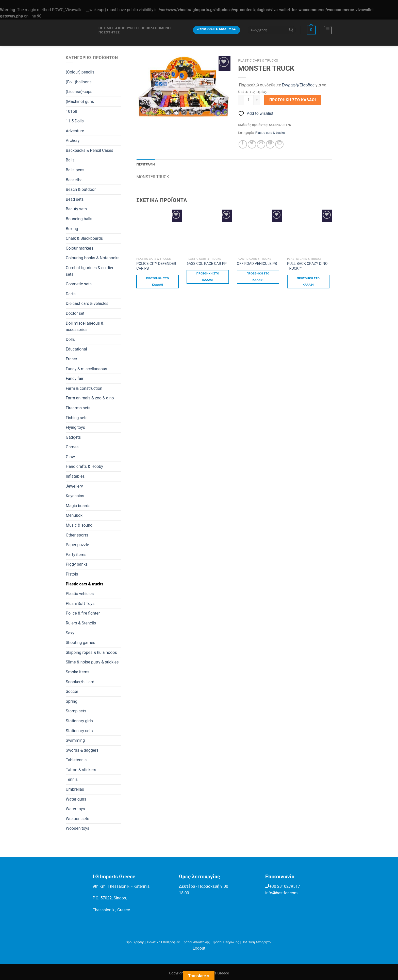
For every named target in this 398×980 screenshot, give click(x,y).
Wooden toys (77, 828)
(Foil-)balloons (79, 82)
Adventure (75, 131)
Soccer (72, 691)
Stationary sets (79, 731)
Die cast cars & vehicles (87, 303)
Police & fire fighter (83, 613)
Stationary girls (79, 721)
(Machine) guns (80, 101)
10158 (71, 111)
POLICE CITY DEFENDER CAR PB (156, 266)
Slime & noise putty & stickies (92, 662)
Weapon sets (77, 819)
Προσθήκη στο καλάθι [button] (158, 281)
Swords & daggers (82, 750)
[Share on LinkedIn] (279, 144)
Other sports (77, 535)
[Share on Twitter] (252, 144)
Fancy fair (75, 378)
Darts (71, 294)
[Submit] (291, 30)
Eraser (71, 359)
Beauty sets (76, 209)
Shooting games (80, 643)
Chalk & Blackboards (84, 238)
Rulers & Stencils (81, 623)
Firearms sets (78, 408)
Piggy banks (77, 564)
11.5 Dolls (75, 121)
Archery (73, 141)
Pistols (72, 574)
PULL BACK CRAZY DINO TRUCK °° (307, 266)
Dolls (70, 339)
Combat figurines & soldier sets (90, 271)
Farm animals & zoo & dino (90, 398)
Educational (76, 349)
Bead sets (75, 199)
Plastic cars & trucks (85, 584)
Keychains (75, 496)
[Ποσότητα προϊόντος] (249, 100)
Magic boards (78, 506)
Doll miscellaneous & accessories (85, 327)
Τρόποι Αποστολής (196, 942)
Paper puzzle (77, 545)
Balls (70, 160)
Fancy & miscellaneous (86, 369)
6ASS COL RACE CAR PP (206, 264)
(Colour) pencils (80, 72)
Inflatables (75, 476)
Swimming (75, 740)
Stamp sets (76, 711)
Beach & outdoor (81, 189)
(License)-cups (79, 92)
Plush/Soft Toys (80, 604)
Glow (70, 457)
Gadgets (73, 437)
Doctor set (75, 313)
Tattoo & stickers (81, 770)
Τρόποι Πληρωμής (226, 942)
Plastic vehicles (80, 594)
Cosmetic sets (79, 284)
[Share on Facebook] (243, 144)
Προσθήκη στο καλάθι (293, 100)
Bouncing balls (79, 219)
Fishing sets (77, 418)
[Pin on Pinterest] (270, 144)
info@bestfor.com (281, 893)
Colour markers (80, 248)
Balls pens (75, 170)
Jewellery (74, 486)
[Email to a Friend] (261, 144)
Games (72, 447)
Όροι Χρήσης (135, 942)
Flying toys (75, 427)
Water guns (76, 799)
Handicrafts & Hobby (84, 466)
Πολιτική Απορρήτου (257, 942)
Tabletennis (76, 760)
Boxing (72, 229)
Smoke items (78, 672)
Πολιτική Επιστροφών (163, 942)
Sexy (70, 633)
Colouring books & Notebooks (93, 258)
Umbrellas (75, 789)
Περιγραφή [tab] (146, 164)
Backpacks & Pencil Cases (89, 150)
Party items (76, 555)
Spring (72, 701)
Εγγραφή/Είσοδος (298, 85)
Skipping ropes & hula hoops (91, 652)
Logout (199, 948)
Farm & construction (84, 388)
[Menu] (328, 30)
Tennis (72, 779)
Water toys (75, 809)
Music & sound (79, 525)
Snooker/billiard (80, 682)
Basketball (75, 180)
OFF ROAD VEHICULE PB (257, 264)
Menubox (74, 515)
